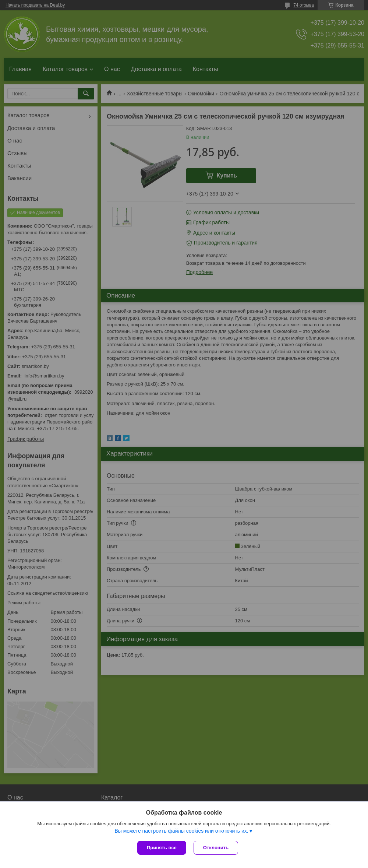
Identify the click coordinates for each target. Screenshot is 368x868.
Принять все (162, 848)
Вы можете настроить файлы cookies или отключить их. (181, 831)
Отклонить (216, 848)
